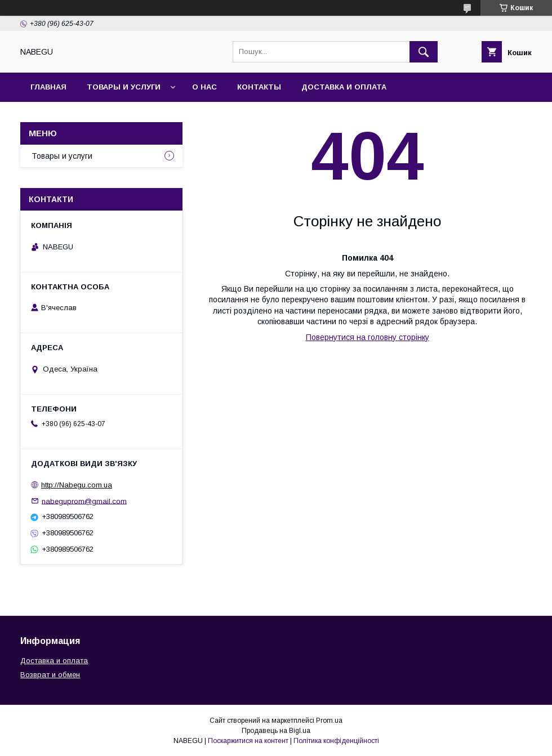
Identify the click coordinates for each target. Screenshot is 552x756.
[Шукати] (424, 52)
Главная (48, 87)
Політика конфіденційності (336, 741)
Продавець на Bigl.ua (276, 731)
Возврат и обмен (50, 675)
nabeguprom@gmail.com (84, 501)
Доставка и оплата (344, 87)
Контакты (259, 87)
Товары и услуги (124, 87)
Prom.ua (329, 721)
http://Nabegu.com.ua (77, 485)
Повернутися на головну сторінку (368, 337)
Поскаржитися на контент (248, 741)
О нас (204, 87)
